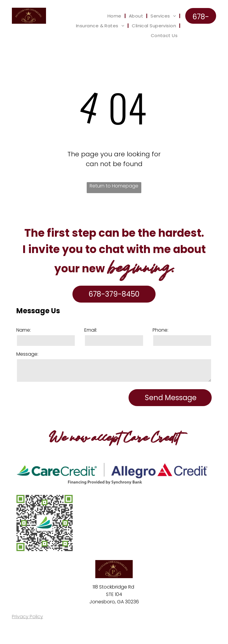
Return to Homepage (114, 186)
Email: (91, 330)
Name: (24, 330)
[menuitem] (115, 16)
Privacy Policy (27, 617)
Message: (27, 354)
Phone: (160, 330)
